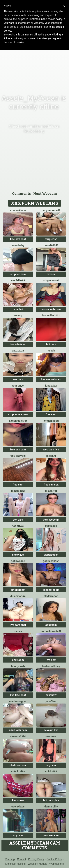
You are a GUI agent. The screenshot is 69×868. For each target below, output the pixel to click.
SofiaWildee (18, 561)
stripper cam (18, 274)
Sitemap (10, 859)
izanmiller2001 (51, 315)
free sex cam (18, 450)
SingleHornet (51, 280)
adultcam (51, 625)
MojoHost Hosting (16, 864)
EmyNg (18, 315)
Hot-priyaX (18, 526)
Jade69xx (51, 701)
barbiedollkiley (51, 666)
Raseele (51, 351)
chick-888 (51, 771)
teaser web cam (51, 309)
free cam (51, 414)
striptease (51, 239)
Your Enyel (18, 386)
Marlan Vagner (18, 701)
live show (18, 800)
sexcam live (51, 730)
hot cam (51, 344)
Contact (22, 859)
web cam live (51, 450)
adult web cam (18, 730)
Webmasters (56, 864)
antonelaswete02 (51, 631)
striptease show (18, 414)
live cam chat (18, 625)
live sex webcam (51, 379)
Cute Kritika (18, 771)
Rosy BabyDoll (18, 456)
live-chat (18, 309)
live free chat (18, 695)
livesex (51, 274)
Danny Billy (51, 807)
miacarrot (51, 491)
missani (51, 456)
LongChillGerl (51, 421)
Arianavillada (18, 210)
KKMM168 (51, 526)
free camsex (51, 485)
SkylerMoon (51, 596)
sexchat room (51, 590)
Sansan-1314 (18, 736)
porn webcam (51, 520)
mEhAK (18, 631)
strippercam (18, 590)
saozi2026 (18, 351)
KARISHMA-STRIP (18, 421)
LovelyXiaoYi (18, 807)
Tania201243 (51, 245)
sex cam (18, 379)
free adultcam (18, 344)
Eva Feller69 (18, 280)
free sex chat (18, 239)
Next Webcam (45, 194)
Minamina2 (18, 491)
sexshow (51, 695)
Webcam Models (38, 864)
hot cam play (51, 800)
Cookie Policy (54, 859)
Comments (21, 194)
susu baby (18, 245)
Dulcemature (18, 596)
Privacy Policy (36, 859)
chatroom (18, 660)
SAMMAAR (51, 736)
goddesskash (51, 561)
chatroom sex (18, 765)
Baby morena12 (51, 210)
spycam (51, 765)
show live (18, 555)
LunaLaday (51, 386)
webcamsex (51, 555)
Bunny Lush (18, 666)
